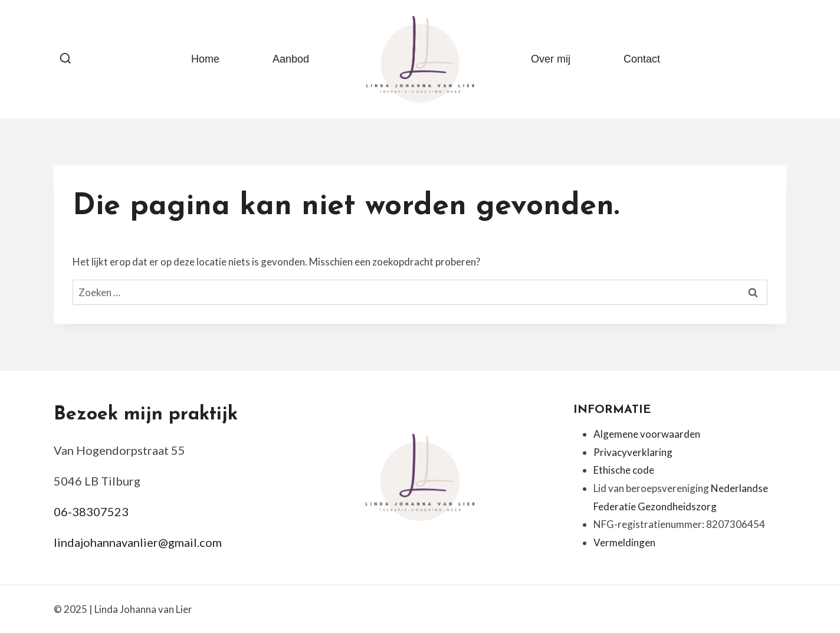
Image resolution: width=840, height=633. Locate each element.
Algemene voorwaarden (647, 434)
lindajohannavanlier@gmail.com (138, 542)
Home (205, 59)
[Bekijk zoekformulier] (65, 59)
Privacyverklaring (633, 452)
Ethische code (624, 470)
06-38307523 (91, 511)
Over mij (551, 59)
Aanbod (291, 59)
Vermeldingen (624, 542)
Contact (642, 59)
